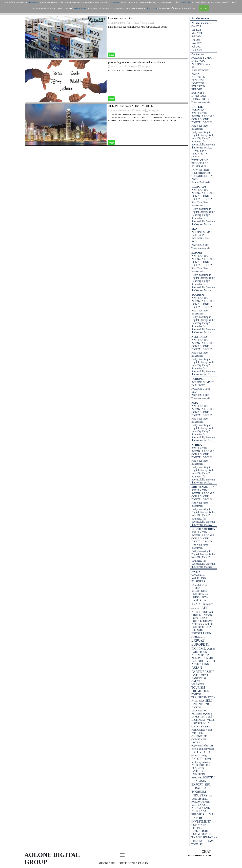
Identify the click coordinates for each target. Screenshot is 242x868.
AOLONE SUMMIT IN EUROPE (203, 59)
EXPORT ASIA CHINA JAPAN (200, 596)
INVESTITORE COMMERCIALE (201, 832)
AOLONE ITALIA (45, 5)
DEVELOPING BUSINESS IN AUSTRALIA (200, 163)
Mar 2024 (197, 33)
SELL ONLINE (198, 735)
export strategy (199, 755)
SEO (205, 608)
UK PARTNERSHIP (200, 653)
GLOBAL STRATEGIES (199, 589)
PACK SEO (198, 701)
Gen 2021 (197, 50)
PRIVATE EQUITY (202, 714)
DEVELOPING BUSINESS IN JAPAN (200, 154)
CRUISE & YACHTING (199, 576)
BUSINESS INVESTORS (199, 94)
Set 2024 (196, 30)
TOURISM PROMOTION (200, 689)
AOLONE (82, 8)
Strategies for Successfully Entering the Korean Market (203, 145)
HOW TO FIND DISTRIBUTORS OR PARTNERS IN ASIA (202, 174)
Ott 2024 (196, 26)
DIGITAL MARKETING (199, 709)
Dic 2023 (196, 40)
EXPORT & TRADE (199, 602)
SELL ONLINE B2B (202, 702)
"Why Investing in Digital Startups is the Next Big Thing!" (203, 135)
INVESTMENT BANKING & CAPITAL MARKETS (200, 680)
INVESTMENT (201, 822)
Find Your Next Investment (200, 127)
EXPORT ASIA (117, 67)
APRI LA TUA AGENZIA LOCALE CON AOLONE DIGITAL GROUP (203, 118)
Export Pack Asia (201, 182)
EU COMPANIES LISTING (199, 739)
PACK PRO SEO (200, 765)
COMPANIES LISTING (199, 826)
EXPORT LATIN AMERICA (201, 635)
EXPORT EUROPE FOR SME (202, 629)
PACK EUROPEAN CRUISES (202, 613)
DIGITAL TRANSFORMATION (203, 696)
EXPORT (197, 759)
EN (48, 10)
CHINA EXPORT (118, 23)
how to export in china (120, 18)
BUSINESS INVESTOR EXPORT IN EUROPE (198, 85)
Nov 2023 (197, 43)
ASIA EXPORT (200, 70)
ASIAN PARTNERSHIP (121, 110)
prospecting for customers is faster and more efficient (137, 62)
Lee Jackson (134, 23)
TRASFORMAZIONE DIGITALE (206, 839)
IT (43, 10)
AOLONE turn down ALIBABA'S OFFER (131, 106)
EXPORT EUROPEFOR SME (202, 619)
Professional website (202, 624)
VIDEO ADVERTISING (203, 663)
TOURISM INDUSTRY (200, 794)
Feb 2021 (196, 47)
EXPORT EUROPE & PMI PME (200, 644)
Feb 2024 (196, 36)
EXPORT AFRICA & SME (201, 806)
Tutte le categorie (201, 102)
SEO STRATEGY (201, 786)
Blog (175, 8)
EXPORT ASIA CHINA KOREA (201, 725)
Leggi (111, 55)
